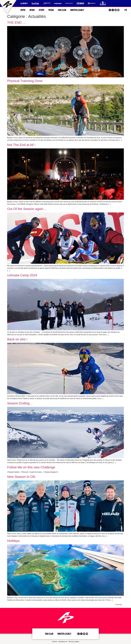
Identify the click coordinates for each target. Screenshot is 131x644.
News (32, 10)
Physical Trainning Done (25, 81)
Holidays (13, 541)
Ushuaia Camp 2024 (22, 275)
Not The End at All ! (21, 145)
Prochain (120, 605)
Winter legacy (64, 634)
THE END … (16, 22)
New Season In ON (21, 477)
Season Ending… (20, 403)
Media (51, 10)
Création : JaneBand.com (60, 642)
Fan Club (62, 10)
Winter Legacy (77, 10)
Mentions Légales (74, 642)
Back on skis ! (17, 339)
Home (23, 10)
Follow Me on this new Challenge (31, 467)
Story (42, 10)
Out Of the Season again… (27, 209)
